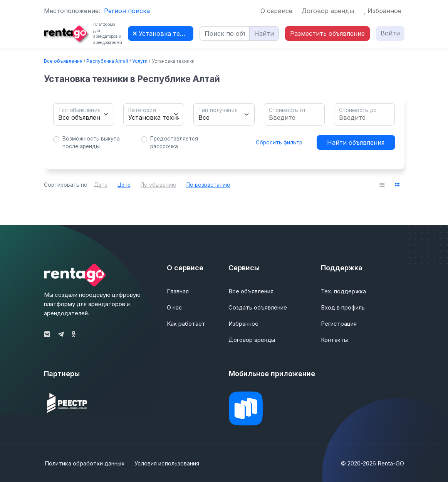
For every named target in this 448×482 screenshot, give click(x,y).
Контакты (334, 340)
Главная (178, 291)
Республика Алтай (107, 61)
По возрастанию (208, 185)
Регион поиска (127, 11)
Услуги (140, 61)
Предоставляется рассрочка (174, 142)
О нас (175, 307)
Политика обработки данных (84, 463)
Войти (390, 33)
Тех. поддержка (343, 291)
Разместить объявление (327, 33)
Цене (124, 185)
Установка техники (163, 33)
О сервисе (276, 11)
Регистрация (339, 324)
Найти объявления (356, 142)
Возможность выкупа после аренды (91, 142)
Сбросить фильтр (279, 142)
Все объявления (63, 61)
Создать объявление (258, 307)
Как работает (186, 324)
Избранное (382, 11)
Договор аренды (328, 11)
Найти (264, 33)
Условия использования (168, 463)
